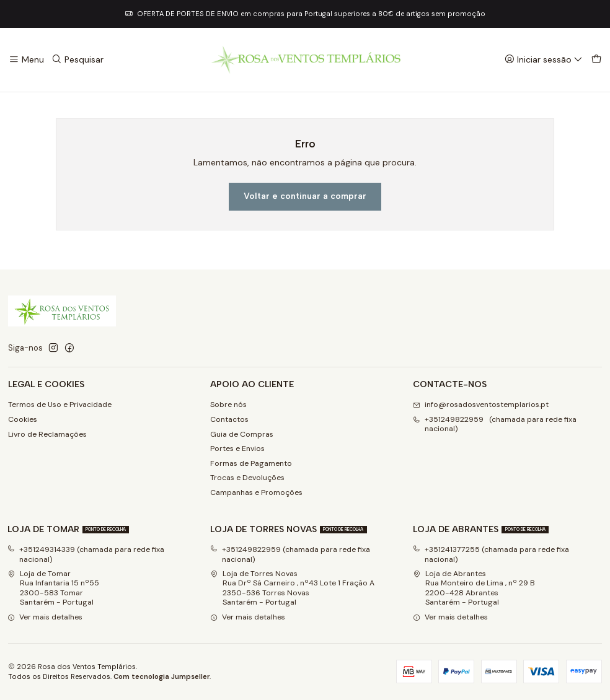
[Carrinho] (596, 60)
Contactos (229, 419)
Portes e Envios (237, 448)
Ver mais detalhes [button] (45, 617)
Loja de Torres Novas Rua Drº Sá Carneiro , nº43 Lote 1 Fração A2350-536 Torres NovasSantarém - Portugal (292, 588)
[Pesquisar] (78, 60)
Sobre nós (228, 405)
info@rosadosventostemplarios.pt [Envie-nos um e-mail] (481, 405)
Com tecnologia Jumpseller (161, 676)
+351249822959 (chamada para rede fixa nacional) (290, 554)
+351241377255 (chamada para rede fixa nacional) (491, 554)
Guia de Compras (242, 434)
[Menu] (27, 60)
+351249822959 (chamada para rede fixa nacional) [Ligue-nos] (495, 424)
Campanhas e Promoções (256, 492)
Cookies (23, 419)
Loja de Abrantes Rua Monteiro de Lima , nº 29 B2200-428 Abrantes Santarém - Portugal (474, 588)
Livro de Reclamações (47, 434)
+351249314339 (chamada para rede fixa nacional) (86, 554)
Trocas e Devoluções (247, 478)
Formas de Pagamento (251, 463)
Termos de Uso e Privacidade (60, 405)
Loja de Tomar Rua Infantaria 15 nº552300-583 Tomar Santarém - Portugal (53, 588)
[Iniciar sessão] (544, 60)
